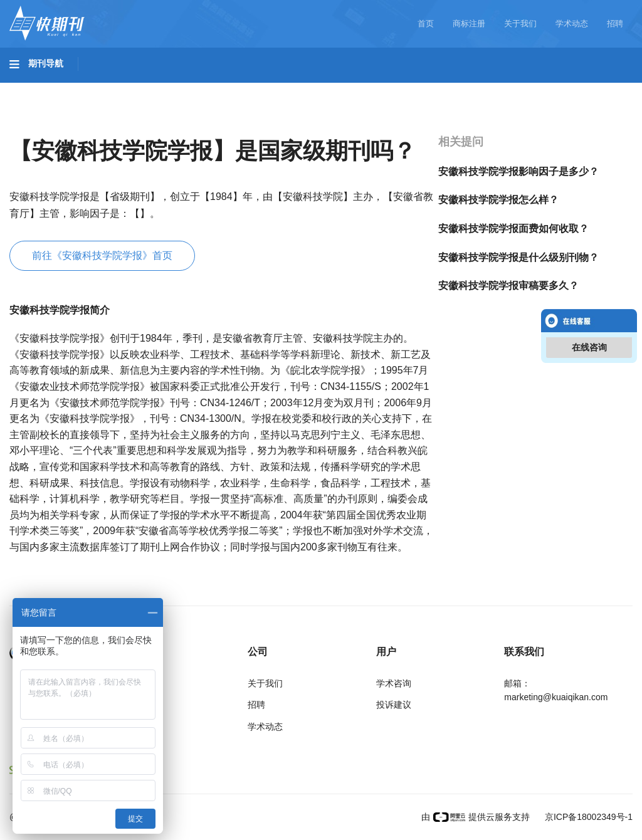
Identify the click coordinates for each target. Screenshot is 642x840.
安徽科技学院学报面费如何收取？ (513, 228)
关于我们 (520, 24)
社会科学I (507, 88)
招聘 (615, 24)
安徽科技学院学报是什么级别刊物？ (518, 257)
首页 (426, 24)
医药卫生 (305, 88)
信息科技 (369, 88)
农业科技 (241, 88)
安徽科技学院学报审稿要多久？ (508, 286)
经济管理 (41, 123)
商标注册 (469, 24)
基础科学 (41, 88)
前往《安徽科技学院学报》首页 (102, 255)
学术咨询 (394, 683)
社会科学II (574, 88)
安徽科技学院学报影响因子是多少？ (518, 171)
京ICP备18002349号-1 (587, 817)
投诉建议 (394, 705)
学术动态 (572, 24)
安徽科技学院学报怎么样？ (498, 200)
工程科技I (107, 88)
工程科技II (174, 88)
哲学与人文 (437, 88)
